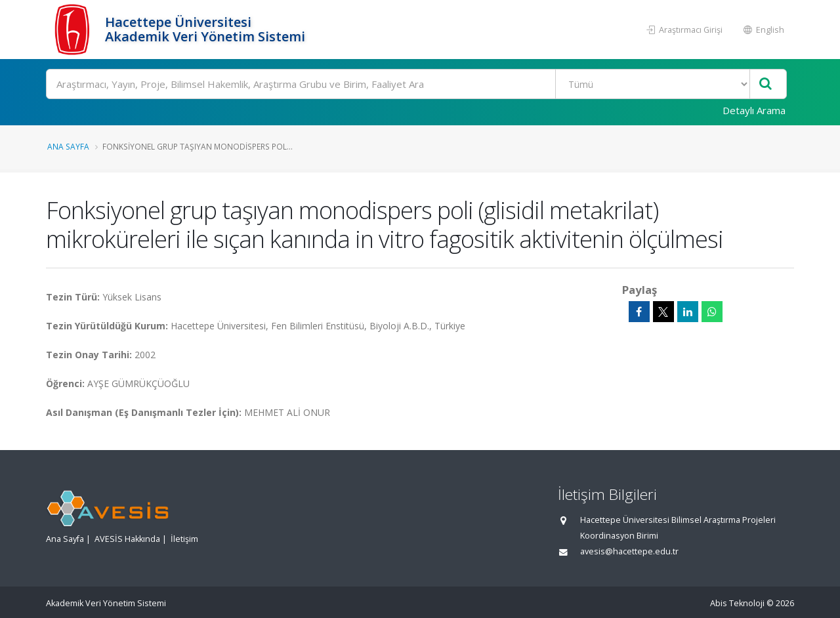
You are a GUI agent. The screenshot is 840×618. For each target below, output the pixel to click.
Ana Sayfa (68, 146)
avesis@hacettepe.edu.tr (629, 551)
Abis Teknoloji (737, 603)
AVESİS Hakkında (127, 539)
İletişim (184, 539)
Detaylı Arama (754, 110)
